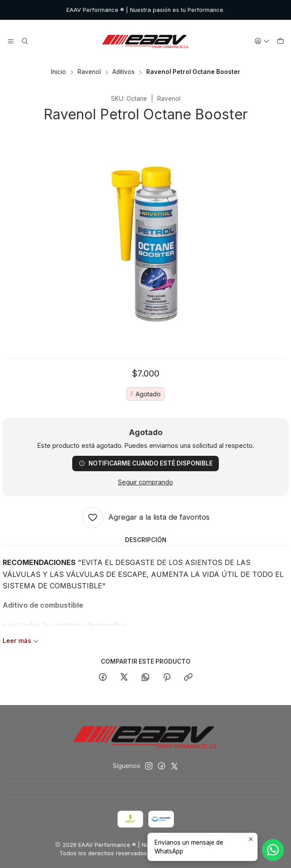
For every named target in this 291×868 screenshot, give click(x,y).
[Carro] (280, 42)
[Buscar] (24, 42)
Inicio (59, 72)
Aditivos (123, 72)
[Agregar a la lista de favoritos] (146, 517)
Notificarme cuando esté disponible (146, 463)
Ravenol (89, 72)
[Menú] (11, 42)
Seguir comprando (145, 482)
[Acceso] (262, 42)
